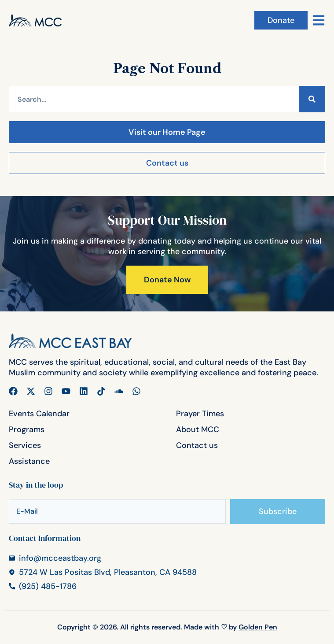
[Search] (312, 99)
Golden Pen (258, 627)
